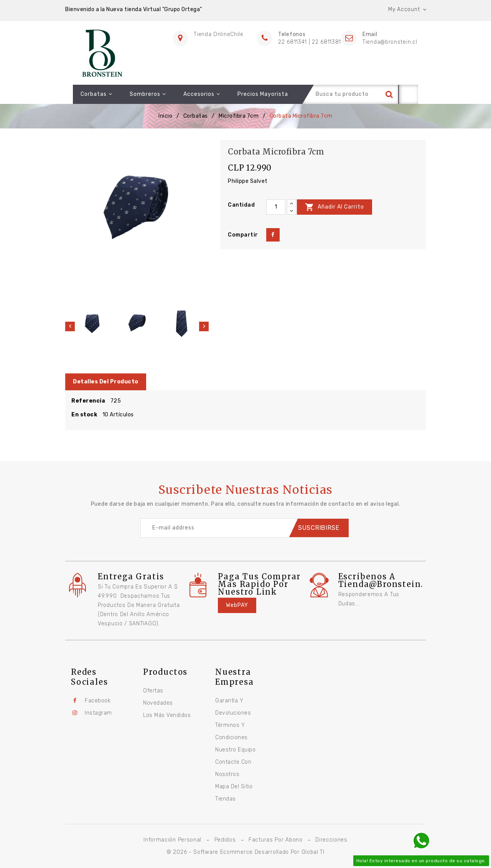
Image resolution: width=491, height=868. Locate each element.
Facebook (98, 701)
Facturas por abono (276, 840)
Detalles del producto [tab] (106, 382)
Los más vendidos (167, 715)
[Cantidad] (276, 207)
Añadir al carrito (334, 207)
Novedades (158, 703)
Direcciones (331, 840)
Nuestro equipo (235, 750)
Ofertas (153, 691)
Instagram (98, 713)
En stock (84, 415)
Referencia (88, 401)
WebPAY (237, 605)
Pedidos (225, 840)
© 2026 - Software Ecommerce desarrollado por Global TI (245, 852)
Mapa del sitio (234, 787)
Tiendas (226, 799)
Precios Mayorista (255, 94)
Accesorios (194, 94)
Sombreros (140, 94)
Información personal (172, 840)
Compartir (273, 235)
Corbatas (89, 94)
